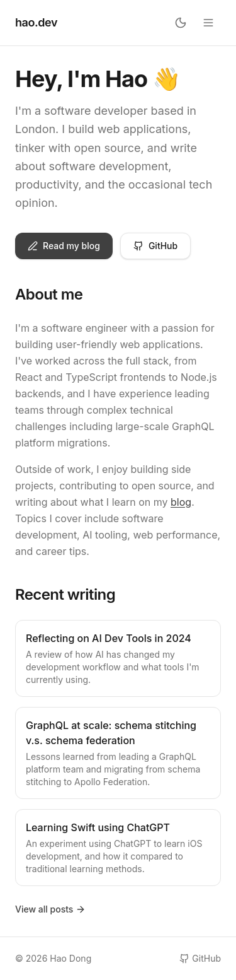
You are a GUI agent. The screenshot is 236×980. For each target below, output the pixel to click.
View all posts (50, 909)
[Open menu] (208, 23)
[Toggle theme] (181, 23)
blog (181, 502)
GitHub (155, 246)
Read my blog (64, 246)
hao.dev (36, 22)
